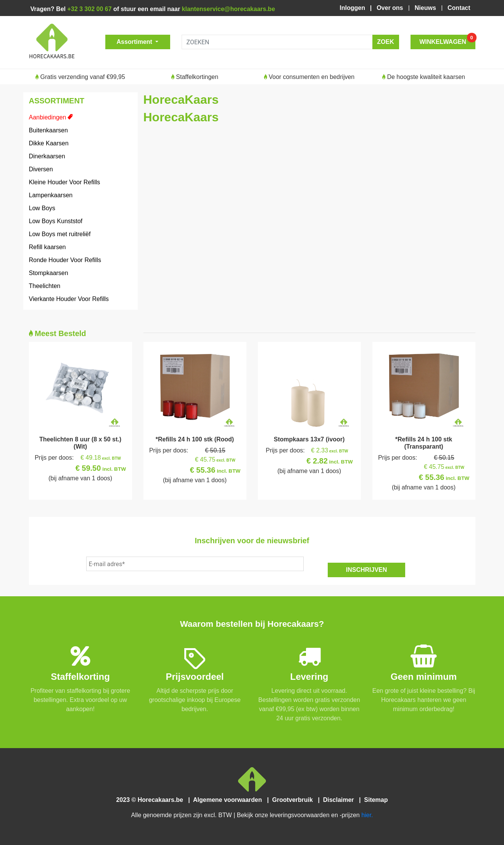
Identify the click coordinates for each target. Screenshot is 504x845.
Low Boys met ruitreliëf (60, 234)
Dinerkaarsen (47, 156)
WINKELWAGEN (447, 40)
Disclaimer (340, 800)
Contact (459, 8)
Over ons (391, 8)
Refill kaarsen (48, 247)
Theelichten (45, 286)
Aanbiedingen (48, 117)
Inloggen (354, 8)
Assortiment (135, 42)
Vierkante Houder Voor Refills (69, 299)
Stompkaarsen (49, 273)
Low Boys (42, 208)
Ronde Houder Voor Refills (65, 260)
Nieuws (426, 8)
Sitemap (375, 800)
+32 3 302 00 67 (89, 9)
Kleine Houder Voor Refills (65, 182)
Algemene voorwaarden (229, 800)
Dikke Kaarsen (49, 143)
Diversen (41, 169)
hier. (367, 815)
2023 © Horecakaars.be (152, 800)
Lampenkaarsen (51, 195)
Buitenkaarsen (48, 130)
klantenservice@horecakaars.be (229, 9)
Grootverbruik (294, 800)
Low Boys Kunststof (56, 221)
